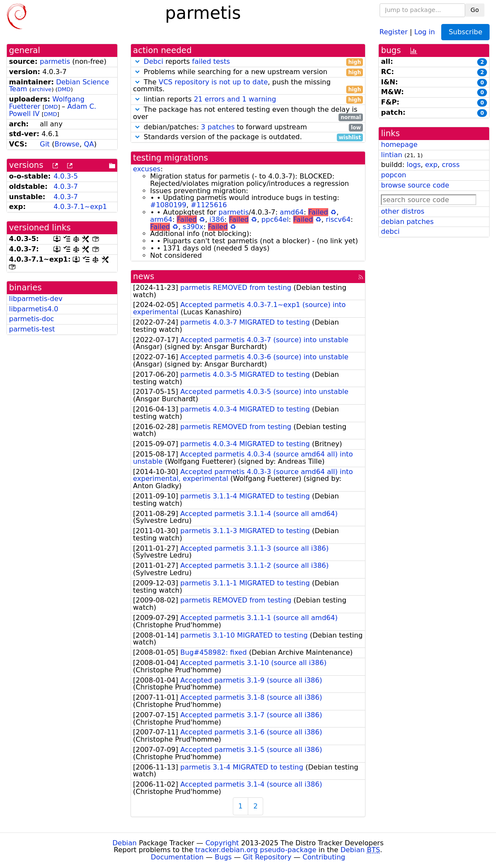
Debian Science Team (59, 86)
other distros (402, 211)
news (144, 276)
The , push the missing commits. (248, 86)
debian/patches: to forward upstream (248, 127)
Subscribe (465, 32)
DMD (64, 89)
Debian (125, 843)
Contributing (324, 857)
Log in (425, 31)
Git (45, 144)
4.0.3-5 (66, 176)
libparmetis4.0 (34, 309)
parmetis (55, 61)
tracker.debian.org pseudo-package (256, 850)
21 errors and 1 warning (235, 99)
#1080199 (168, 205)
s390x (193, 227)
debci (390, 231)
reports (248, 62)
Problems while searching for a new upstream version (248, 72)
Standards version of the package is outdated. (248, 137)
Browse (67, 144)
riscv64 (338, 219)
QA (89, 144)
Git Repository (267, 857)
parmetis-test (32, 329)
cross (451, 165)
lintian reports (248, 100)
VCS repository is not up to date (213, 82)
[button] (137, 61)
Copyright (222, 843)
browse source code (415, 185)
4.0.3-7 (66, 186)
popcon (394, 175)
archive (41, 89)
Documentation (177, 857)
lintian (392, 155)
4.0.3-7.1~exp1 (80, 207)
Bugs (223, 857)
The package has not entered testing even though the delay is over (248, 113)
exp (431, 165)
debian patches (407, 222)
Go (475, 10)
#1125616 (209, 205)
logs (414, 165)
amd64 (292, 212)
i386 (217, 219)
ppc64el (275, 219)
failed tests (211, 61)
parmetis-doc (31, 319)
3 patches (218, 127)
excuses (147, 169)
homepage (399, 145)
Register (394, 31)
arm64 (161, 219)
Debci (154, 61)
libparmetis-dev (36, 299)
